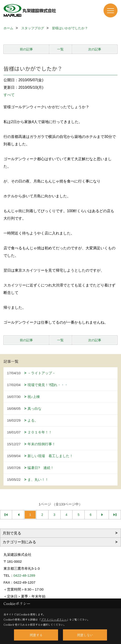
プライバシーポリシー (54, 619)
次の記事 (95, 49)
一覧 (60, 49)
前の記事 (26, 49)
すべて (9, 95)
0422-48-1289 (24, 575)
